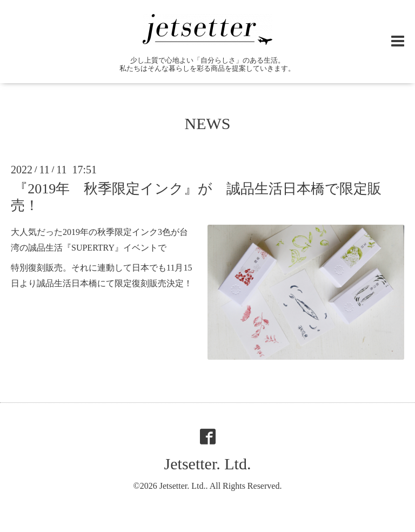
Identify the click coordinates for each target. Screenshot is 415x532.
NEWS (208, 123)
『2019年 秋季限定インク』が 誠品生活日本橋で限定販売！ (196, 197)
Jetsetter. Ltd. (208, 464)
